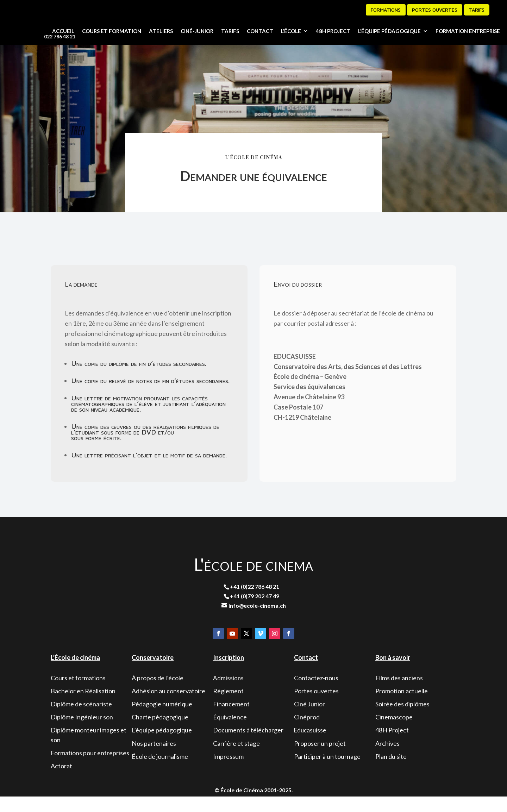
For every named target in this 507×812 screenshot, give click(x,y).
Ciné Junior (309, 719)
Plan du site (391, 772)
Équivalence (230, 732)
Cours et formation (112, 31)
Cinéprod (307, 732)
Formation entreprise (468, 31)
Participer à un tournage (327, 772)
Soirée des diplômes (402, 719)
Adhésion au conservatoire (168, 706)
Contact (260, 31)
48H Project (333, 31)
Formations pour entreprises (90, 768)
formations (386, 10)
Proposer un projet (320, 758)
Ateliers (161, 31)
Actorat (61, 781)
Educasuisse (310, 746)
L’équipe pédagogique (389, 31)
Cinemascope (394, 732)
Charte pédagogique (160, 732)
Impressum (228, 772)
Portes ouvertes (435, 10)
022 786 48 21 (60, 36)
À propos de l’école (158, 693)
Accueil (63, 31)
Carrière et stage (236, 758)
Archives (387, 758)
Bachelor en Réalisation (83, 706)
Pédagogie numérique (162, 719)
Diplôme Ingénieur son (82, 732)
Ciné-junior (197, 31)
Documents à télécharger (248, 745)
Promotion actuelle (402, 706)
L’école (291, 31)
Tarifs (477, 10)
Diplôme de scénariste (81, 719)
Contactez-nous (316, 693)
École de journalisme (160, 772)
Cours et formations (78, 693)
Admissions (228, 693)
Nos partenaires (154, 758)
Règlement (228, 706)
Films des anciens (399, 693)
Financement (231, 719)
